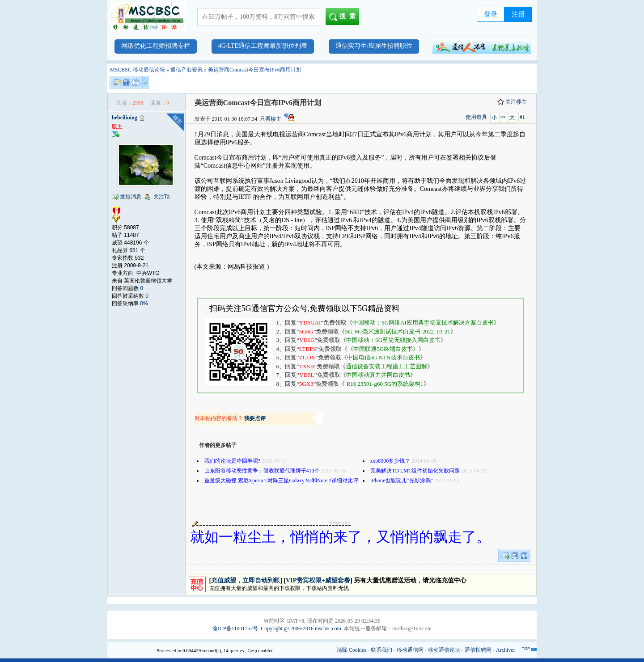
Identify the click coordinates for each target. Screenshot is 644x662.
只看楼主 (271, 119)
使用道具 (476, 117)
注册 (518, 14)
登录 (491, 14)
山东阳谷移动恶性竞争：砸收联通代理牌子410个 (262, 471)
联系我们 (381, 650)
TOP (526, 649)
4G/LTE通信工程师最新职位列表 (263, 46)
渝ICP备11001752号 (235, 628)
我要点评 (255, 418)
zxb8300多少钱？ (390, 461)
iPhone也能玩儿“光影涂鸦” (402, 481)
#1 (522, 117)
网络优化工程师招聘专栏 (156, 46)
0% (144, 304)
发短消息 (131, 197)
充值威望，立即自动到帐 (246, 580)
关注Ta (162, 197)
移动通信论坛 (444, 650)
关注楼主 (512, 102)
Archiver (506, 650)
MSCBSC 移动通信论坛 (138, 70)
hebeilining (125, 118)
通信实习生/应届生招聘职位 (374, 46)
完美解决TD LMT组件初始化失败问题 (415, 471)
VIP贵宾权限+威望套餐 (318, 580)
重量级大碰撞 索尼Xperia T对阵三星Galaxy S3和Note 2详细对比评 (281, 481)
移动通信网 (410, 650)
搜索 (344, 17)
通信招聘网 (478, 650)
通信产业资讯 (186, 70)
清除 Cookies (352, 650)
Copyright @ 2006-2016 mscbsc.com (301, 628)
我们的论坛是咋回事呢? (232, 461)
